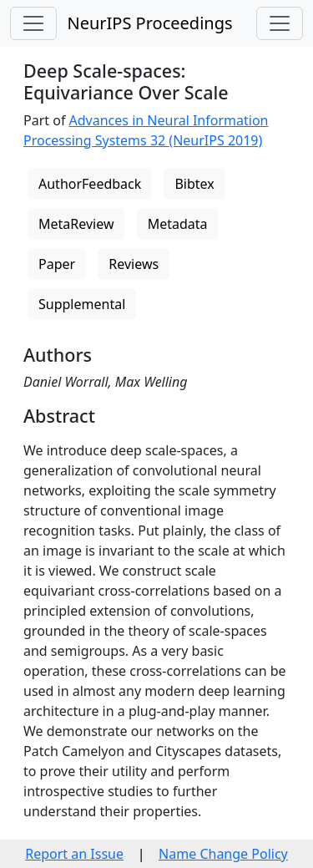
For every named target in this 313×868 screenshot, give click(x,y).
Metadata (178, 224)
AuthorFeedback (90, 184)
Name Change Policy (223, 854)
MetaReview (76, 224)
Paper (57, 264)
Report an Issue (74, 854)
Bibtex (194, 184)
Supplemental (82, 304)
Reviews (134, 264)
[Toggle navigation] (33, 23)
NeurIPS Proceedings (149, 23)
